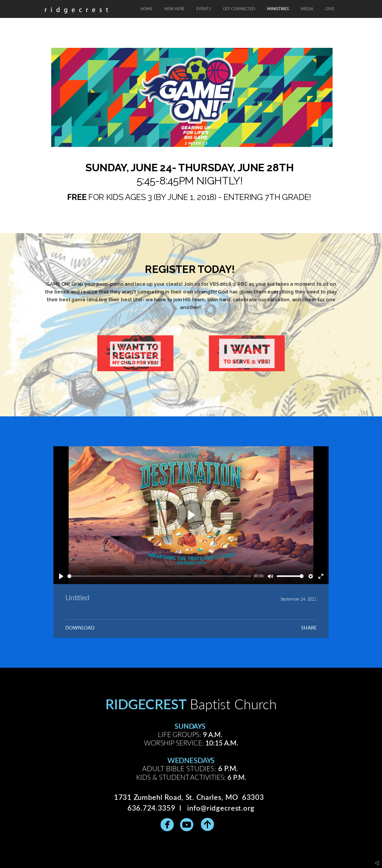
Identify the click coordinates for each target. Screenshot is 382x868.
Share (309, 628)
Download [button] (80, 628)
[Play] (61, 576)
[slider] (159, 576)
